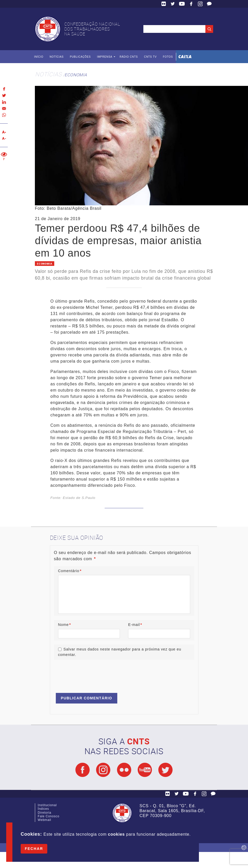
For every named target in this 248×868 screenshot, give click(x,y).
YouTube (182, 4)
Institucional (47, 805)
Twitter (173, 4)
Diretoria (45, 813)
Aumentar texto (4, 132)
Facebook (191, 4)
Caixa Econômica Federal (185, 57)
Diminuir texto (4, 139)
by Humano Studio (244, 848)
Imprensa (104, 57)
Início (39, 57)
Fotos (168, 57)
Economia (76, 75)
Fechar (34, 849)
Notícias (57, 57)
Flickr (164, 4)
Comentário (70, 571)
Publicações (80, 57)
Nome (65, 625)
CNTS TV (150, 57)
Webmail (44, 820)
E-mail (135, 625)
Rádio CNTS (129, 57)
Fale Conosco (209, 4)
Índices (43, 809)
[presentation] (93, 674)
